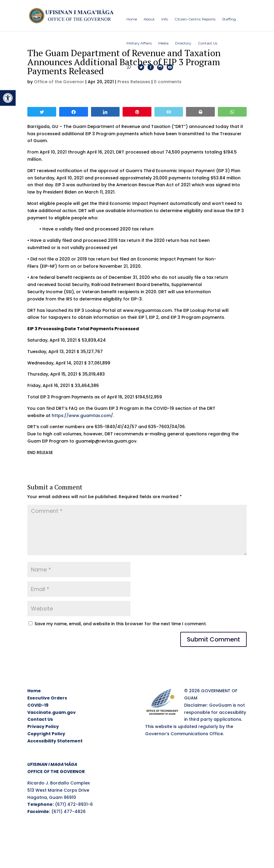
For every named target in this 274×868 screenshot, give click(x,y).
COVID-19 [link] (38, 705)
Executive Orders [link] (47, 698)
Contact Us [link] (40, 719)
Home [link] (34, 691)
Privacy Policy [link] (43, 726)
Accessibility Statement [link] (55, 741)
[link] (8, 98)
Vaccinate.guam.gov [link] (52, 712)
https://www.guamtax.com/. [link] (83, 416)
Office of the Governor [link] (59, 82)
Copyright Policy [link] (46, 734)
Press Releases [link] (134, 82)
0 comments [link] (168, 82)
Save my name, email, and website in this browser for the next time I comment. (121, 624)
